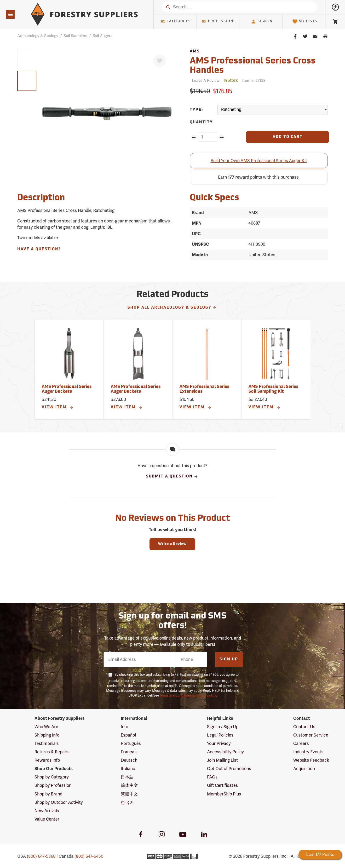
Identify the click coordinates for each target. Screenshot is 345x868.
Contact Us (304, 727)
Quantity (201, 122)
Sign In (262, 22)
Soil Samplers (75, 36)
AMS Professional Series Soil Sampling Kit (273, 389)
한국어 (127, 802)
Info (124, 727)
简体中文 (129, 785)
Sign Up (229, 659)
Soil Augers (103, 36)
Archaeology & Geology (38, 36)
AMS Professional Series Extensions (204, 389)
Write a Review (172, 544)
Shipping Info (47, 735)
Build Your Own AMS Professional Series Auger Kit (259, 161)
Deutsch (129, 760)
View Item (58, 407)
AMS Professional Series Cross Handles (253, 66)
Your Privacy (219, 743)
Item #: (254, 81)
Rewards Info (47, 760)
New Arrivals (47, 811)
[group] (27, 58)
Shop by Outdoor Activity (59, 802)
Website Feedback (311, 760)
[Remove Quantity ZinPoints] (194, 137)
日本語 (127, 777)
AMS (195, 51)
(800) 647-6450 (89, 856)
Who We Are (46, 727)
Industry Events (308, 752)
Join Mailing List (222, 760)
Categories (176, 22)
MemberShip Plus (224, 794)
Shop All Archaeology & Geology (172, 308)
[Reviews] (205, 81)
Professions (219, 22)
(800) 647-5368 (41, 856)
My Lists (305, 22)
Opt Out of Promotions (229, 769)
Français (129, 752)
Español (128, 735)
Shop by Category (52, 777)
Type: (196, 110)
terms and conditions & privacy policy (188, 695)
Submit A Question (172, 477)
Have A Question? (39, 249)
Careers (301, 743)
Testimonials (47, 743)
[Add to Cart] (287, 137)
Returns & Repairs (52, 752)
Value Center (47, 819)
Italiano (128, 769)
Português (131, 743)
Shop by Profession (53, 785)
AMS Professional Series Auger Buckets (67, 389)
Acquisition (304, 769)
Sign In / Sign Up (223, 727)
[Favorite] (160, 61)
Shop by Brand (48, 794)
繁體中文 (129, 794)
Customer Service (311, 735)
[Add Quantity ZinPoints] (222, 137)
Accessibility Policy (225, 752)
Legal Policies (220, 735)
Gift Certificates (222, 785)
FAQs (212, 777)
